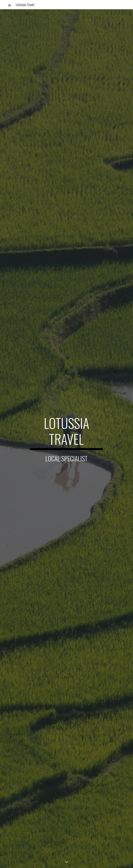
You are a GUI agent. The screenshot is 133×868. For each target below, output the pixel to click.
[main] (66, 433)
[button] (67, 862)
